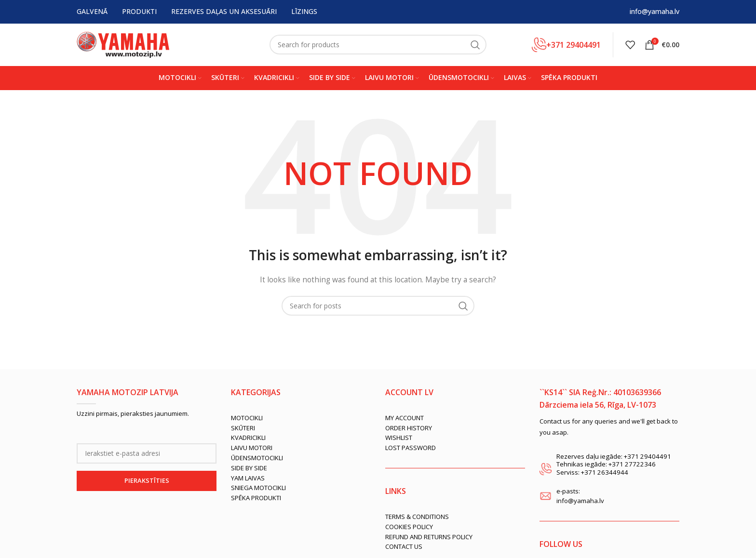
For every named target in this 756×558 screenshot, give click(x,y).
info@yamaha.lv (655, 12)
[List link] (301, 419)
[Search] (378, 46)
